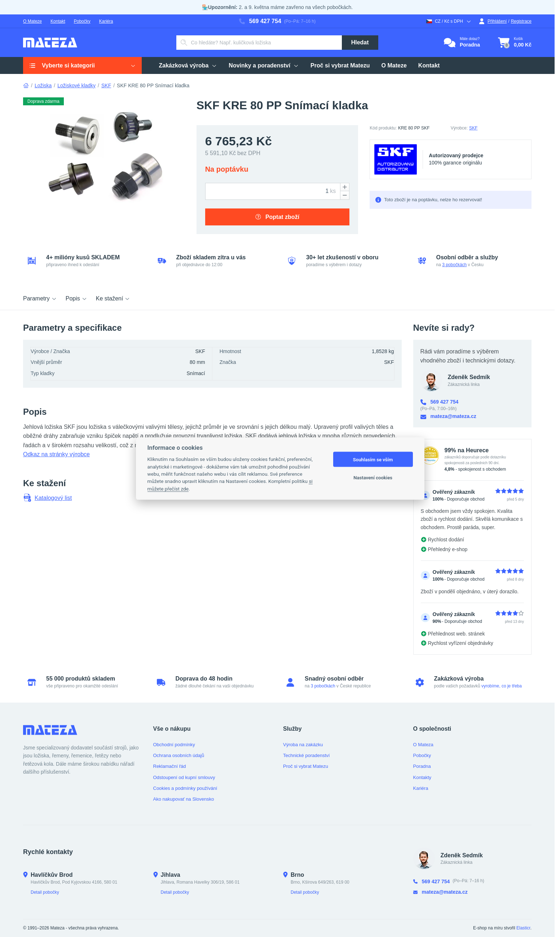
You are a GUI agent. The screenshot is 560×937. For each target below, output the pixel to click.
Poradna (422, 766)
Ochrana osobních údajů (179, 755)
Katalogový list (47, 498)
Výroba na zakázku (303, 745)
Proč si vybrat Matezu (306, 766)
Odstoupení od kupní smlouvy (184, 777)
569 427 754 (260, 21)
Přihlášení (493, 21)
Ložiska (43, 85)
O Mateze (32, 21)
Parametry (40, 298)
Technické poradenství (306, 755)
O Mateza (423, 745)
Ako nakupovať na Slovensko (184, 799)
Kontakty (422, 777)
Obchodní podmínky (174, 745)
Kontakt (58, 21)
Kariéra (106, 21)
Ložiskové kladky (76, 85)
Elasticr (523, 928)
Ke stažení (113, 298)
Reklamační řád (170, 766)
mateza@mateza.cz (448, 416)
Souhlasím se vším (373, 459)
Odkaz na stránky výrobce (56, 454)
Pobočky (82, 21)
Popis (76, 298)
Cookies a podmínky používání (185, 788)
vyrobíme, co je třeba (502, 686)
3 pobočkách (454, 265)
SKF (106, 85)
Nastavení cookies (373, 477)
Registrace (521, 21)
